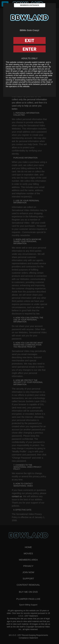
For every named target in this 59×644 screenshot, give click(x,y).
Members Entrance (30, 5)
